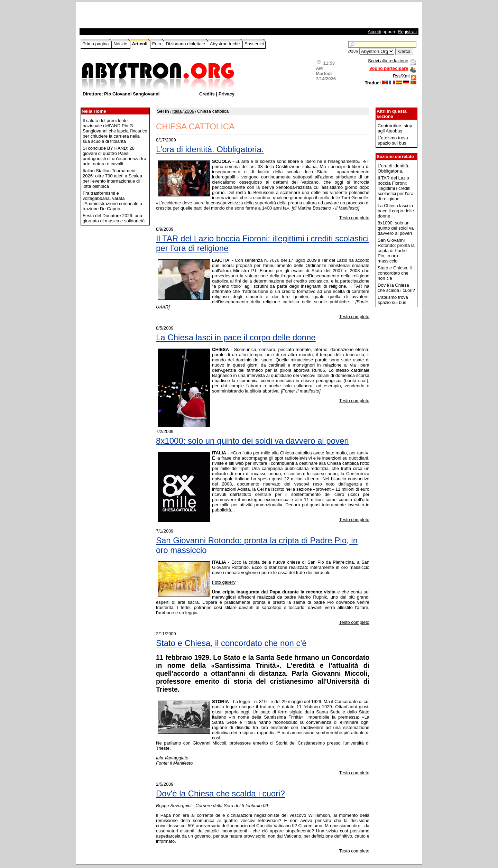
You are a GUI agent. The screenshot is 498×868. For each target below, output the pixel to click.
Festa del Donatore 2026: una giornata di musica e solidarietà (114, 218)
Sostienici (254, 44)
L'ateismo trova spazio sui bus (393, 140)
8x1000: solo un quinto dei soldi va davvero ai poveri (252, 441)
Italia (177, 111)
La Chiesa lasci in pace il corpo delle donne (236, 337)
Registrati (407, 32)
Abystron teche (225, 44)
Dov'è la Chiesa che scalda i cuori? (220, 793)
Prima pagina (96, 44)
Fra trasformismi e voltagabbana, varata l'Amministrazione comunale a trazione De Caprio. (112, 201)
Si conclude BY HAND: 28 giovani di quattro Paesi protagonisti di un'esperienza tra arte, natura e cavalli (114, 156)
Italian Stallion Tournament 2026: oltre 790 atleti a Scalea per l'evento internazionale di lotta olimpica (112, 178)
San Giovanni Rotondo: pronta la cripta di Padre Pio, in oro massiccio (257, 545)
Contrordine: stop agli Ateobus (395, 128)
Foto (157, 44)
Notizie (121, 44)
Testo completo (354, 218)
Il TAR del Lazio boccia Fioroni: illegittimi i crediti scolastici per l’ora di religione (262, 243)
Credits (207, 94)
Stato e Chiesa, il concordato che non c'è (231, 643)
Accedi (374, 32)
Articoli (140, 44)
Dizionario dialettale (186, 44)
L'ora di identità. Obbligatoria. (210, 149)
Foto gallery (224, 582)
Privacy (227, 94)
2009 (189, 111)
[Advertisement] (162, 17)
